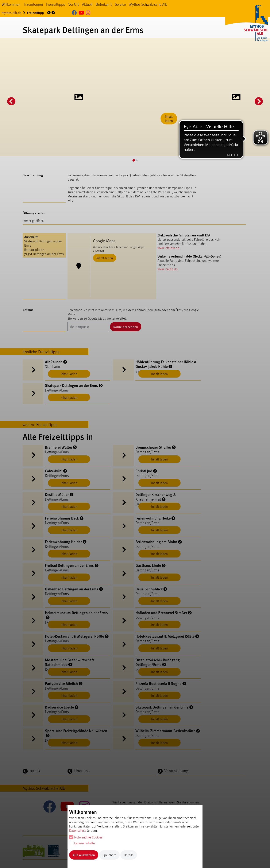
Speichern (109, 855)
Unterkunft (104, 4)
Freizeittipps (56, 4)
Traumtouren (33, 4)
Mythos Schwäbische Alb (148, 4)
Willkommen (11, 4)
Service (120, 4)
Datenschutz (78, 830)
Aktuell (87, 4)
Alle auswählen (84, 855)
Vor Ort (74, 4)
